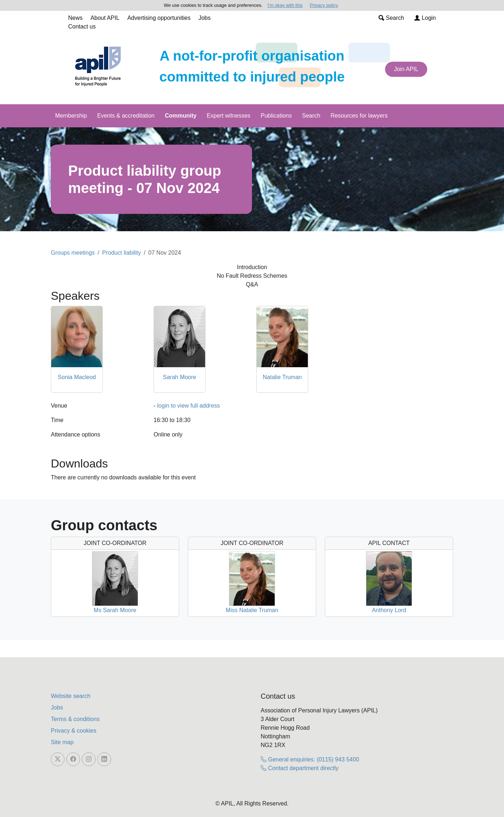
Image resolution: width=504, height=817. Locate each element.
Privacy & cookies (74, 731)
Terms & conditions (75, 719)
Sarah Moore (180, 377)
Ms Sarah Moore (115, 610)
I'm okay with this (285, 5)
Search (391, 18)
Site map (62, 742)
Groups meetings (73, 253)
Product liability (121, 253)
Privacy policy (324, 5)
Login (425, 18)
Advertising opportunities (159, 18)
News (75, 18)
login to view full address (189, 406)
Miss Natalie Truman (252, 610)
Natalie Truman (282, 377)
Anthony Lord (389, 610)
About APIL (105, 18)
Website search (71, 696)
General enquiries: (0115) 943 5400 (310, 759)
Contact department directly (300, 768)
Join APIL (406, 69)
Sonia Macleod (77, 377)
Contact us (82, 27)
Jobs (204, 18)
